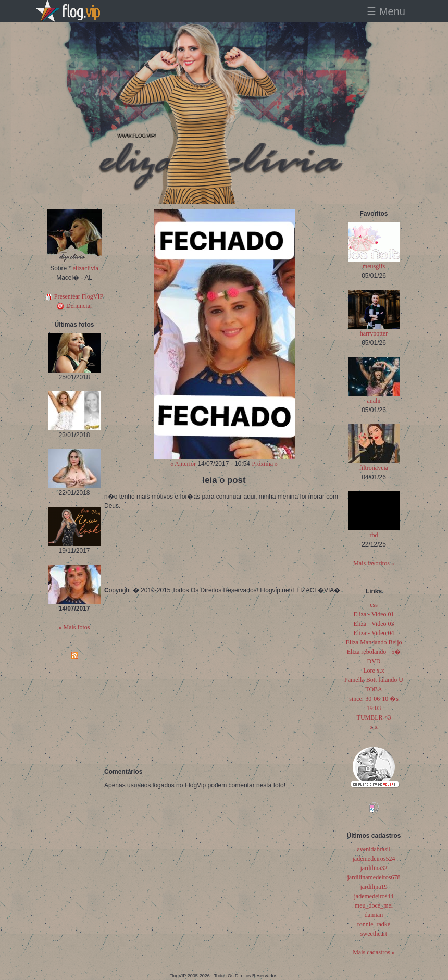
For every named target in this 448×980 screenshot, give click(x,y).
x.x (374, 727)
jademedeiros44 (374, 896)
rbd (374, 535)
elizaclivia (86, 268)
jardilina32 (374, 868)
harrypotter (374, 333)
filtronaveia (374, 468)
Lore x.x (374, 671)
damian (374, 915)
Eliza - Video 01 (374, 614)
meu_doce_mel (374, 905)
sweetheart (374, 934)
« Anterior (183, 464)
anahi (374, 401)
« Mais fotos (74, 627)
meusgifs (374, 266)
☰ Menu (386, 11)
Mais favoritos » (374, 563)
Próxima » (265, 464)
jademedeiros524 (374, 859)
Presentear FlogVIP (74, 296)
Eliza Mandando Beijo (374, 642)
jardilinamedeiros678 (374, 877)
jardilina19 (374, 887)
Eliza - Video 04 (374, 633)
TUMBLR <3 (374, 717)
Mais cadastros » (374, 952)
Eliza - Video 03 (374, 624)
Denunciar (74, 306)
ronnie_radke (374, 924)
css (374, 605)
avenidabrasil (374, 849)
